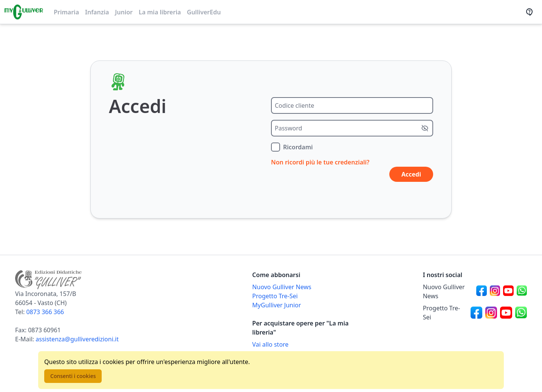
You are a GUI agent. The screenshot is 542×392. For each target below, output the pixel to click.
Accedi (411, 174)
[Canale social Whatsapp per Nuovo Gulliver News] (522, 291)
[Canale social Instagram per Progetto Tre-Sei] (491, 313)
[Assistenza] (532, 12)
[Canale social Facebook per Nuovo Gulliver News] (481, 291)
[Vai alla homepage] (24, 12)
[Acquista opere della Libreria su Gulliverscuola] (304, 344)
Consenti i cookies (73, 376)
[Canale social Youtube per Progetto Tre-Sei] (506, 313)
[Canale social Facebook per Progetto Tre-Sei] (476, 313)
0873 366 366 (45, 312)
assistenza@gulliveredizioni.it (77, 339)
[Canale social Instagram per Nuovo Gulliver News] (495, 291)
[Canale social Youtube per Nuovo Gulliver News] (508, 291)
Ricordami (298, 147)
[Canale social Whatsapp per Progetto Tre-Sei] (521, 313)
